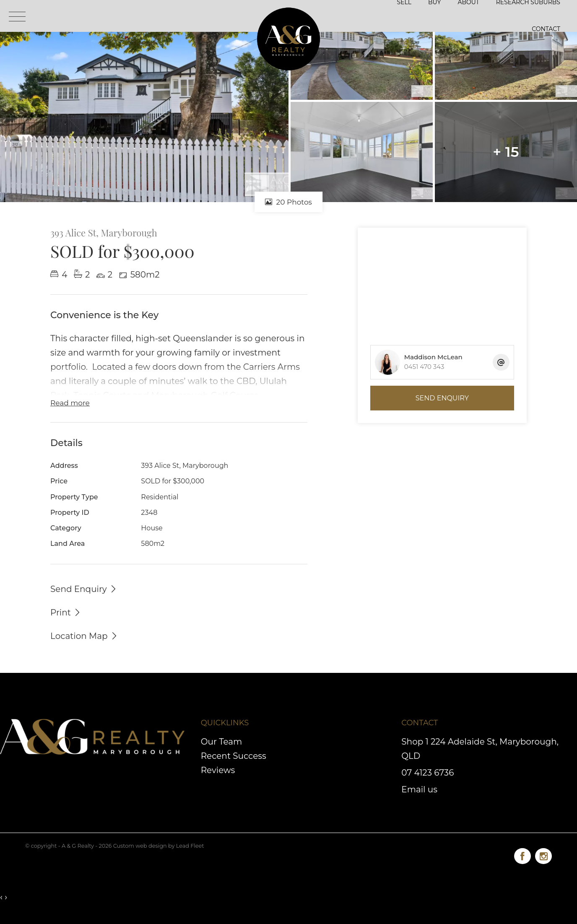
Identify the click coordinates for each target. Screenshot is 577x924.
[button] (66, 612)
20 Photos (288, 202)
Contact (546, 29)
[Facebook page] (525, 855)
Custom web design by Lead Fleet (159, 846)
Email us (419, 789)
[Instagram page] (543, 855)
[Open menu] (17, 17)
